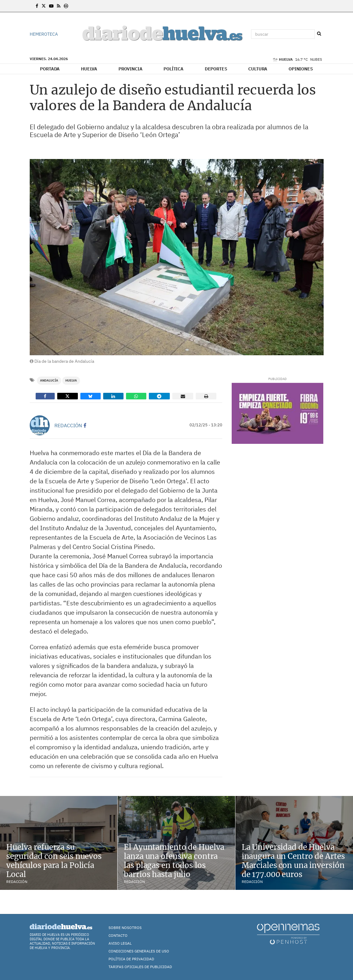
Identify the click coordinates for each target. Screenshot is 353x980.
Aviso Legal (120, 943)
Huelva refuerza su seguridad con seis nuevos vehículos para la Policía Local (54, 861)
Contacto (118, 935)
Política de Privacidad (131, 959)
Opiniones (301, 69)
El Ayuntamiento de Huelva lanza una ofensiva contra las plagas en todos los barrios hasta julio (174, 861)
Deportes (216, 69)
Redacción (68, 425)
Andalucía (49, 380)
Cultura (258, 69)
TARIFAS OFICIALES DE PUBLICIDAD (140, 967)
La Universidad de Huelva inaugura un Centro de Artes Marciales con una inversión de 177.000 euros (293, 861)
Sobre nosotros (125, 928)
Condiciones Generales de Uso (139, 951)
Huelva (89, 69)
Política (174, 69)
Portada (50, 69)
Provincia (131, 69)
